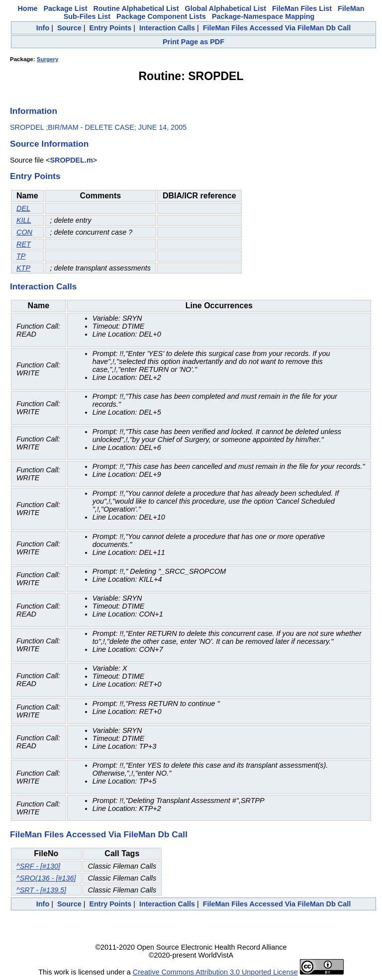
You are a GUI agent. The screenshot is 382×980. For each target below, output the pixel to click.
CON (24, 232)
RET (24, 244)
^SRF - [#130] (38, 866)
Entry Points (110, 28)
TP (21, 256)
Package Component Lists (161, 16)
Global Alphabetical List (226, 8)
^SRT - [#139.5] (41, 890)
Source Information (49, 144)
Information (34, 111)
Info (43, 28)
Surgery (48, 59)
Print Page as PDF (193, 42)
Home (27, 8)
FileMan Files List (302, 8)
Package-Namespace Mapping (263, 16)
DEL (23, 208)
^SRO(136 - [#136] (46, 878)
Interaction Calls (167, 28)
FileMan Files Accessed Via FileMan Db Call (277, 28)
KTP (23, 268)
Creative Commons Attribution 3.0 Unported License (215, 972)
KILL (24, 220)
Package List (65, 8)
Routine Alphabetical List (136, 8)
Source (69, 28)
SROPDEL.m (71, 160)
